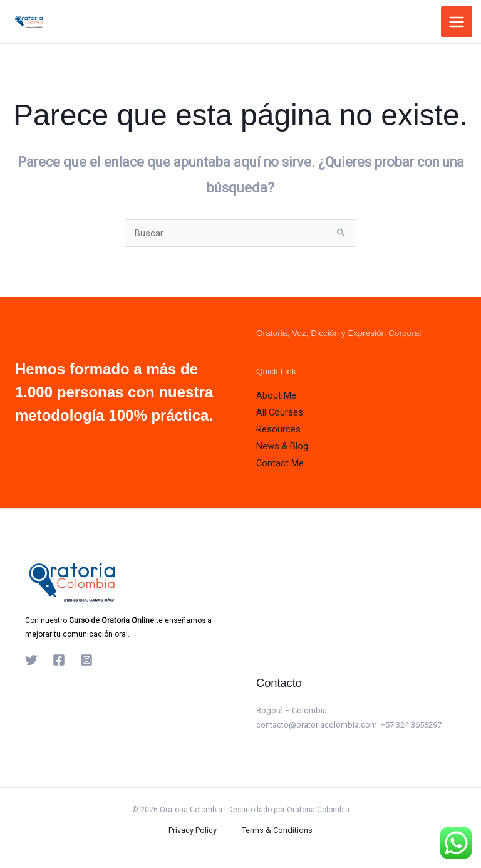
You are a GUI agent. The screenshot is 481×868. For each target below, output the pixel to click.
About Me (276, 395)
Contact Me (280, 463)
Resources (278, 429)
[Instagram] (86, 660)
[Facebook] (59, 660)
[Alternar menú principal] (457, 22)
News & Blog (282, 446)
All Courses (280, 412)
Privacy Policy (193, 830)
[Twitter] (31, 660)
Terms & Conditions (277, 830)
